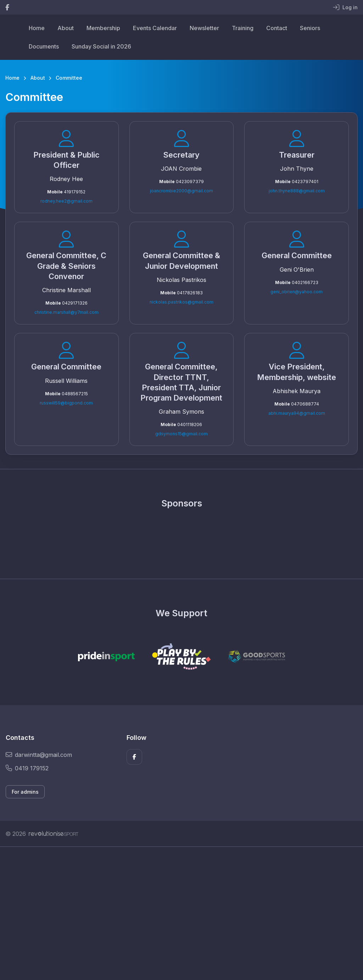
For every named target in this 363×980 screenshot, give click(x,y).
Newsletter (204, 28)
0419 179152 (27, 768)
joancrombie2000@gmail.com (181, 191)
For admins (25, 792)
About (66, 28)
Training (243, 28)
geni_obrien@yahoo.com (297, 292)
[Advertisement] (181, 913)
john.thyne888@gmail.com (297, 191)
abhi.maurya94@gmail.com (297, 413)
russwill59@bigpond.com (66, 403)
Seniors (310, 28)
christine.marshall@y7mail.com (66, 312)
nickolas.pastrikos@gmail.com (181, 302)
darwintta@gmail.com (39, 755)
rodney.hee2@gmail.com (66, 201)
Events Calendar (155, 28)
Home (37, 28)
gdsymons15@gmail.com (181, 434)
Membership (103, 28)
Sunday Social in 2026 (101, 46)
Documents (44, 46)
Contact (277, 28)
